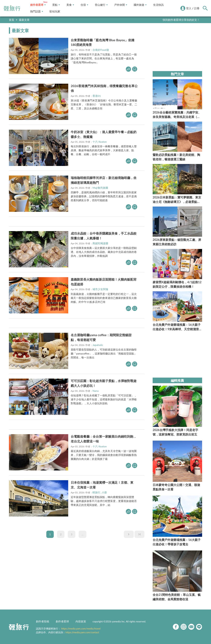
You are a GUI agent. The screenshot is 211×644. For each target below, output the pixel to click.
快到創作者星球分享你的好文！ (181, 20)
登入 (189, 8)
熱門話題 (37, 11)
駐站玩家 (55, 11)
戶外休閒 (121, 5)
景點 (56, 5)
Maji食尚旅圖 (100, 188)
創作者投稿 (43, 621)
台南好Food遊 (101, 50)
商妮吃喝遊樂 (100, 243)
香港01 (97, 96)
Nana (96, 391)
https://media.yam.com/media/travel (81, 628)
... (83, 534)
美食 (70, 5)
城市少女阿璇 (100, 289)
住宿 (84, 5)
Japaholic (98, 345)
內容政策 (81, 621)
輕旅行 (12, 8)
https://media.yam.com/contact (82, 632)
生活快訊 (158, 5)
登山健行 (101, 5)
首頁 (12, 20)
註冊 (197, 8)
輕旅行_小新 (100, 492)
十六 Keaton (100, 142)
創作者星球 (38, 5)
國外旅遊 (140, 5)
